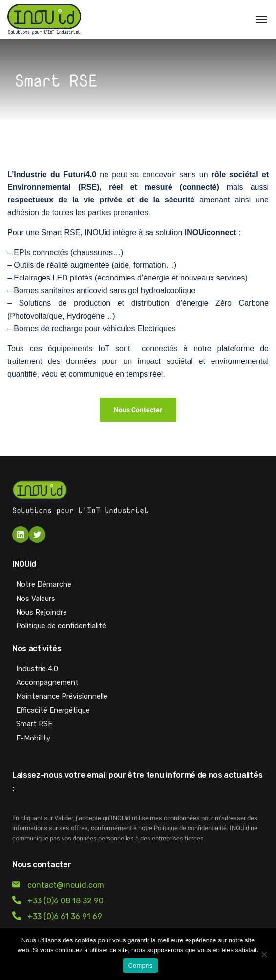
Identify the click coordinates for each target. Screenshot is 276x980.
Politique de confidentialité (190, 828)
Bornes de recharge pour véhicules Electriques (95, 329)
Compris (140, 966)
